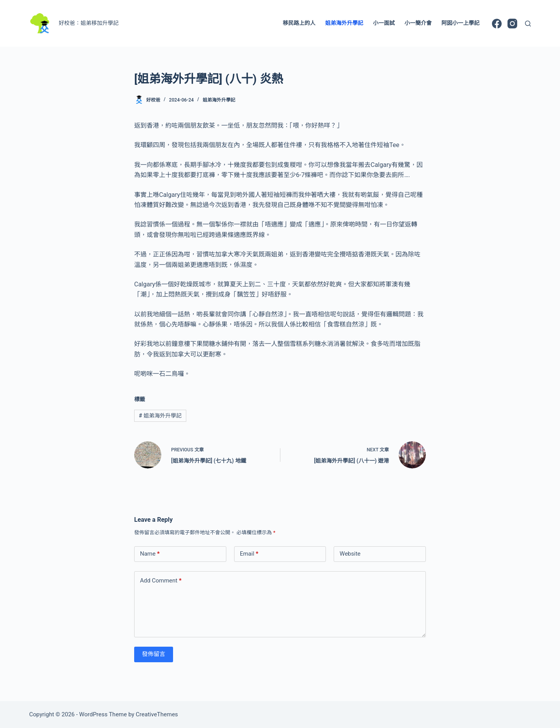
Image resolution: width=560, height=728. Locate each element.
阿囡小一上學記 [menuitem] (460, 23)
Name (150, 554)
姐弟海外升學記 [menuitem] (344, 23)
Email (249, 554)
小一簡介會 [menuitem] (418, 23)
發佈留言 (154, 654)
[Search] (528, 24)
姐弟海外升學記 (219, 100)
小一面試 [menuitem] (384, 23)
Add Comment (161, 581)
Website (350, 554)
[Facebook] (497, 24)
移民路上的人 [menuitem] (299, 23)
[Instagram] (512, 24)
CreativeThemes (157, 714)
